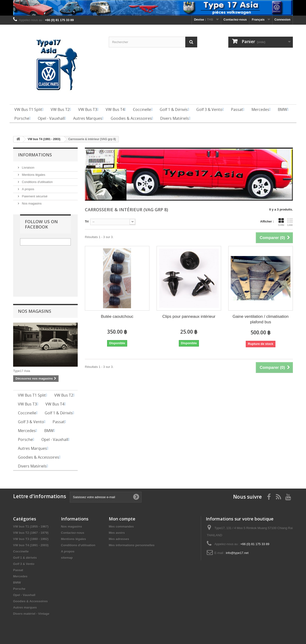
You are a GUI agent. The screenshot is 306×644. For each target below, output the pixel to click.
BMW (17, 583)
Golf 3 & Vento (24, 564)
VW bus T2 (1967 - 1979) (31, 533)
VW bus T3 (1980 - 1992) (31, 539)
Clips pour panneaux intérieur (189, 316)
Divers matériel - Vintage (31, 614)
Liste (290, 222)
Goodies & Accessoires (30, 601)
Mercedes (20, 576)
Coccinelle (21, 551)
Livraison (28, 168)
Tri (87, 221)
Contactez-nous (235, 20)
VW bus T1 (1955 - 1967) (31, 527)
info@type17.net (237, 553)
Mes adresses (119, 539)
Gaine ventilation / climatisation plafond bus (261, 319)
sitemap (67, 558)
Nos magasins (31, 203)
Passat (18, 570)
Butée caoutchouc (117, 316)
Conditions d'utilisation (37, 182)
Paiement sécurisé (34, 196)
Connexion (282, 20)
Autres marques (25, 607)
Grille (281, 222)
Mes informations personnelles (132, 545)
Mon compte (122, 519)
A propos (28, 189)
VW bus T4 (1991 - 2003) (31, 545)
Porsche (19, 589)
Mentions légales (33, 175)
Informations (35, 155)
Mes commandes (121, 527)
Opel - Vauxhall (24, 595)
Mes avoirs (117, 533)
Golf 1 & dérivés (25, 558)
